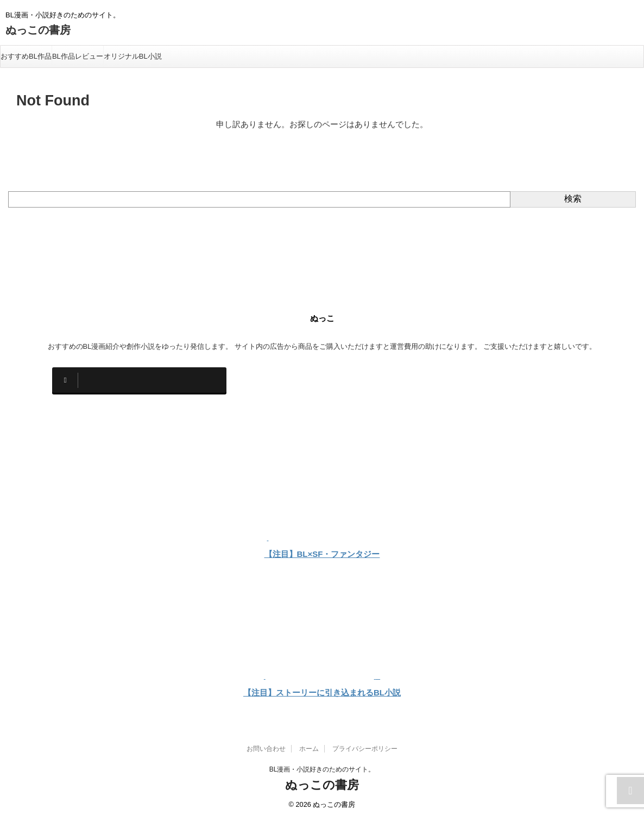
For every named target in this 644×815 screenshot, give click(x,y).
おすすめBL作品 (26, 56)
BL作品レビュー (78, 56)
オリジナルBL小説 (133, 56)
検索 (573, 199)
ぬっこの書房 (38, 30)
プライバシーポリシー (365, 744)
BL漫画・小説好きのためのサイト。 (322, 764)
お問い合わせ (266, 744)
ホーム (309, 744)
